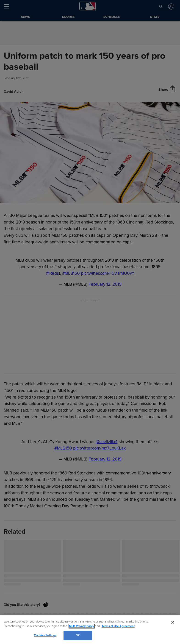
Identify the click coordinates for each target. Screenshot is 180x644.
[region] (90, 629)
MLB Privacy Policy (82, 626)
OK (78, 635)
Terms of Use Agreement (118, 626)
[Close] (173, 622)
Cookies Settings (45, 635)
